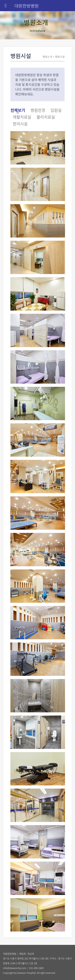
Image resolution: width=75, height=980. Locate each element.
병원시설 (60, 57)
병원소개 (47, 57)
